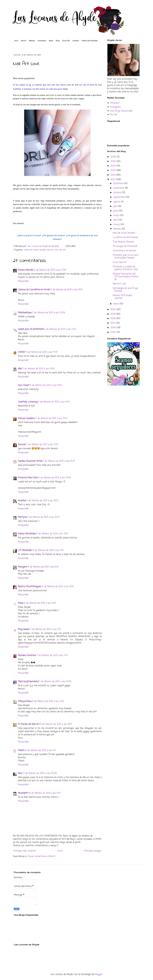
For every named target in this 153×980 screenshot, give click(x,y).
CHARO (22, 352)
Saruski (22, 444)
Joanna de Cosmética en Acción (34, 290)
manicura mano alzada (34, 250)
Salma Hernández (27, 534)
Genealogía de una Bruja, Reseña (125, 290)
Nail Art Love (119, 284)
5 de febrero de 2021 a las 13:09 (49, 313)
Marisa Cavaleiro (26, 418)
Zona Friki (66, 41)
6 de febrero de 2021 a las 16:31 (40, 603)
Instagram (115, 107)
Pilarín (21, 750)
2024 (113, 166)
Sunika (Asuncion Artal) (30, 461)
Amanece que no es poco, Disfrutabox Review (126, 256)
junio (116, 211)
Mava (21, 603)
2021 (113, 180)
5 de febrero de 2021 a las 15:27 (59, 461)
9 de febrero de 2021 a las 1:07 (41, 750)
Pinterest (115, 103)
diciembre (119, 183)
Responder (23, 281)
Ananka (22, 501)
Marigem (23, 567)
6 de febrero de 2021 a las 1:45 (48, 550)
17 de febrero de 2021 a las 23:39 (40, 773)
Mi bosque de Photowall (125, 246)
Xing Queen (24, 629)
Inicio (16, 41)
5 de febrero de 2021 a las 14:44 (42, 352)
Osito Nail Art (120, 262)
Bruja (58, 41)
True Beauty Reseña (123, 242)
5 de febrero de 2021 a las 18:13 (42, 501)
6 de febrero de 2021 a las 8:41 (43, 567)
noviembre (119, 188)
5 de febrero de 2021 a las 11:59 (50, 270)
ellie (20, 369)
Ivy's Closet (24, 385)
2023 (114, 170)
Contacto (76, 41)
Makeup (32, 41)
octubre (118, 193)
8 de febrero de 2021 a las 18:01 (56, 724)
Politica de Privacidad (90, 41)
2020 (114, 310)
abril (116, 220)
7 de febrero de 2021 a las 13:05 (55, 681)
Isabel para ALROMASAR (31, 329)
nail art (50, 250)
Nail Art (24, 41)
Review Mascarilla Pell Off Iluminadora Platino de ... (126, 277)
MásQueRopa (25, 313)
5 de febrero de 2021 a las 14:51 (54, 402)
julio (116, 206)
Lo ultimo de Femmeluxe (125, 237)
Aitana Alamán (26, 270)
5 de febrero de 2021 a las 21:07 (43, 517)
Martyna (22, 517)
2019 (113, 314)
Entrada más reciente (25, 851)
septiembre (120, 197)
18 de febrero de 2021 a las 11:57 (45, 793)
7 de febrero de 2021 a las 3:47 (52, 655)
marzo (117, 224)
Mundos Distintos (27, 655)
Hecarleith (23, 793)
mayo (117, 215)
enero (116, 304)
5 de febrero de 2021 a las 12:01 (67, 290)
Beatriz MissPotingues (30, 586)
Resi (20, 773)
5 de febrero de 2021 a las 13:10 (60, 329)
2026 (114, 157)
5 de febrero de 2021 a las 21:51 (52, 534)
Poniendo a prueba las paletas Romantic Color (126, 268)
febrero (117, 229)
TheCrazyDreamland (28, 681)
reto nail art (60, 250)
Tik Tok (114, 115)
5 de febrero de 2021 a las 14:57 (51, 418)
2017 (113, 323)
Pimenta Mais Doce (28, 478)
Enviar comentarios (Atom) (41, 856)
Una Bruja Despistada (121, 111)
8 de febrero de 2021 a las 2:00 (48, 701)
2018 (113, 319)
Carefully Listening (28, 402)
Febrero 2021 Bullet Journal (122, 297)
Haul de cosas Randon (124, 233)
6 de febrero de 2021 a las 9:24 (58, 586)
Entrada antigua (93, 851)
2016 (113, 328)
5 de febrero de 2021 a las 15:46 (55, 478)
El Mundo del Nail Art (29, 724)
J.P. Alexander (25, 550)
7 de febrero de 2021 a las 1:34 (46, 629)
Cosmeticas (42, 41)
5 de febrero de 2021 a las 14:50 (38, 369)
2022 (114, 175)
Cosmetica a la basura (124, 251)
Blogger (99, 974)
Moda (51, 41)
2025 (114, 161)
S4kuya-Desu (25, 701)
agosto (117, 202)
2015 (113, 332)
